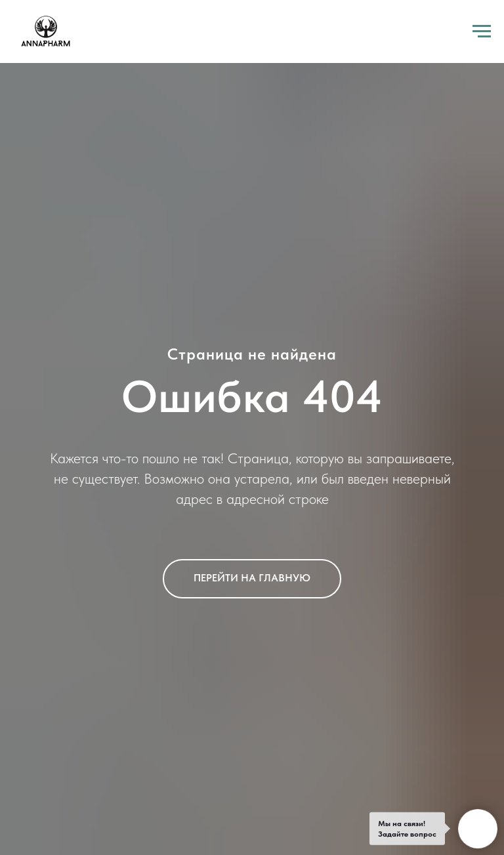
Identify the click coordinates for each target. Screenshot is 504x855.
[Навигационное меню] (482, 31)
